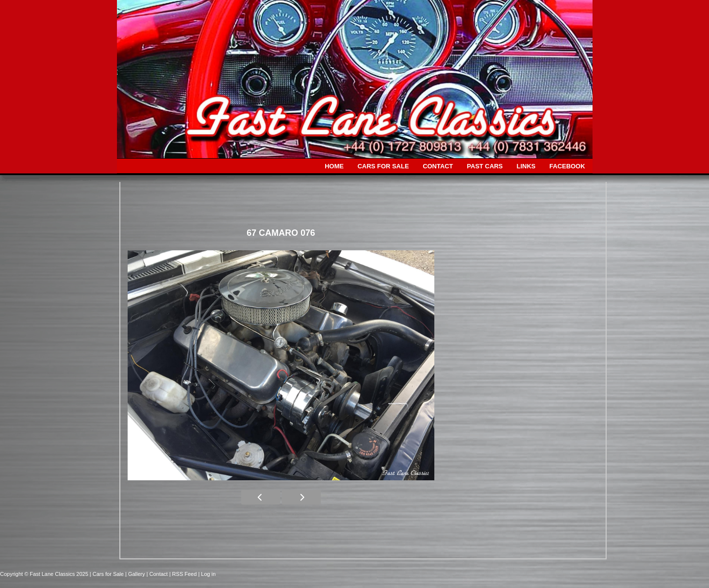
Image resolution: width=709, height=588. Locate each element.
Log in (208, 574)
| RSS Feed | (185, 574)
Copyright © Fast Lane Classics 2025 (45, 574)
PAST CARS (485, 166)
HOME (334, 166)
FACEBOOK (567, 166)
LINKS (526, 166)
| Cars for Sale (107, 574)
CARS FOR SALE (383, 166)
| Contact (158, 574)
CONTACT (438, 166)
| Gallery (136, 574)
